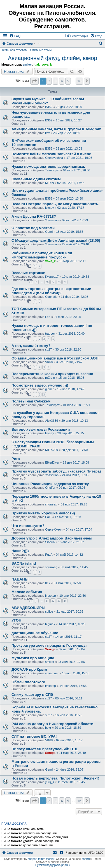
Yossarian (52, 220)
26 (47, 282)
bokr (48, 728)
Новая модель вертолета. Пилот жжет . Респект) (55, 778)
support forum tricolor (41, 859)
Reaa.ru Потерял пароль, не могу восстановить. (55, 204)
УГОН (16, 620)
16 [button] (79, 81)
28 (59, 282)
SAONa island (24, 563)
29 (65, 282)
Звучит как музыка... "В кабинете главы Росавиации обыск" (48, 101)
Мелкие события (27, 592)
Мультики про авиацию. (33, 658)
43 (59, 601)
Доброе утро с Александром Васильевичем (52, 538)
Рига (16, 459)
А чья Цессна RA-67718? (34, 216)
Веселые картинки (28, 273)
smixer (27, 64)
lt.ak (37, 64)
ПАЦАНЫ (20, 579)
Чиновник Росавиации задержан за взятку (50, 484)
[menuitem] (15, 36)
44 (65, 601)
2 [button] (49, 81)
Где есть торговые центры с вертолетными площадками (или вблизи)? (51, 291)
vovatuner (52, 673)
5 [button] (68, 81)
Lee (48, 317)
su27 (48, 349)
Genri (49, 232)
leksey (49, 208)
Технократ (52, 170)
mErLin (50, 378)
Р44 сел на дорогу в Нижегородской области (52, 724)
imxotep (51, 596)
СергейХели (54, 529)
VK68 (49, 362)
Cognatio (51, 297)
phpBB (86, 859)
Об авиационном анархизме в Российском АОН (55, 358)
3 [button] (55, 81)
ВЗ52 (49, 107)
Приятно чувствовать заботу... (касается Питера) (56, 471)
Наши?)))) (20, 551)
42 (53, 601)
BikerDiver (52, 462)
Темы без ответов (14, 50)
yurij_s (50, 782)
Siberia (50, 542)
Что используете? (28, 526)
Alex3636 (52, 421)
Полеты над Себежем (31, 401)
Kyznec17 (52, 277)
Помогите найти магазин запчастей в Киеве (51, 154)
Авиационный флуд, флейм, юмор (53, 58)
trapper (50, 334)
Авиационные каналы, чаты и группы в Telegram (56, 129)
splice (49, 612)
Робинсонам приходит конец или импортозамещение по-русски (42, 255)
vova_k (47, 64)
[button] (34, 81)
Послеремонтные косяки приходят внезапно (52, 374)
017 (48, 583)
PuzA (49, 555)
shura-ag (51, 504)
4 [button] (62, 81)
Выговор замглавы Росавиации (41, 429)
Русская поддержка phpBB (53, 865)
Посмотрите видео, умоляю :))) (40, 385)
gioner (49, 389)
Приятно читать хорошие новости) (43, 513)
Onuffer (50, 488)
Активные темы (40, 50)
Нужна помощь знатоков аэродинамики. (48, 166)
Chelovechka (54, 158)
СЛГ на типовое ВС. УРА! (34, 736)
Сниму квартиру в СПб (32, 695)
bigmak (50, 624)
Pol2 (48, 517)
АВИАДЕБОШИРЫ (28, 608)
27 (53, 282)
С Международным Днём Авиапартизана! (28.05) (56, 240)
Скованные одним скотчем (36, 179)
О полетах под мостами (33, 228)
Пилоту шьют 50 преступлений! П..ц (44, 749)
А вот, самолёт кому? (31, 346)
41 (47, 601)
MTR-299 (52, 450)
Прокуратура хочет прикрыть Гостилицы (49, 645)
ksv (47, 133)
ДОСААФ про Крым (29, 669)
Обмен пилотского (28, 682)
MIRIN (49, 183)
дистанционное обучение (35, 633)
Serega (50, 649)
